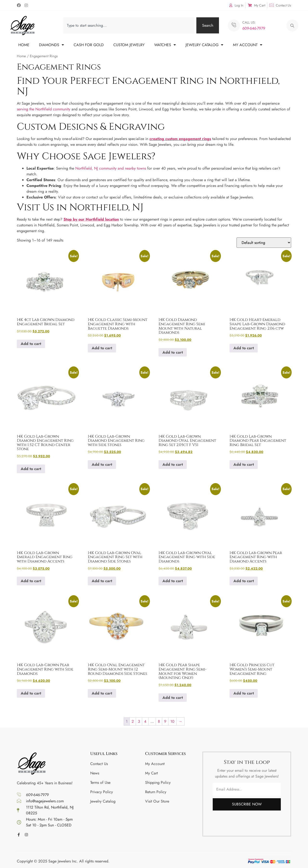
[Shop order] (264, 243)
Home (21, 56)
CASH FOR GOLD (89, 45)
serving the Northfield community (44, 109)
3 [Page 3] (139, 721)
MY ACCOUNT (248, 45)
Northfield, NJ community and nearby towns (111, 168)
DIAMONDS (51, 45)
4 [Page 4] (145, 721)
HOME (24, 45)
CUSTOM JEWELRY (129, 45)
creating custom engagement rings (180, 139)
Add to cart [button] (31, 344)
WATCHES (165, 45)
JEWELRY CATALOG (204, 45)
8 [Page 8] (159, 721)
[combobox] (129, 25)
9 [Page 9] (165, 721)
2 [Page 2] (133, 721)
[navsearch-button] (292, 26)
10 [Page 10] (172, 721)
